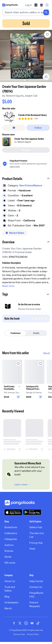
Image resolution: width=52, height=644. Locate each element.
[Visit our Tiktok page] (38, 623)
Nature (38, 185)
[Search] (46, 12)
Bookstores (11, 527)
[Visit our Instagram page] (26, 623)
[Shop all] (26, 150)
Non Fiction (26, 185)
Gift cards (10, 563)
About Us (10, 581)
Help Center (36, 581)
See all (46, 353)
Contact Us (36, 587)
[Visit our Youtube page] (32, 623)
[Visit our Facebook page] (14, 623)
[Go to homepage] (10, 5)
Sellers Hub (36, 527)
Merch (8, 608)
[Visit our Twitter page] (20, 623)
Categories (11, 539)
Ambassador (12, 602)
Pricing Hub (36, 543)
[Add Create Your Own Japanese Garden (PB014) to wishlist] (47, 34)
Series (8, 557)
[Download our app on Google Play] (32, 512)
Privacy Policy (33, 634)
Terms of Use (19, 634)
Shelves (9, 551)
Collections (11, 533)
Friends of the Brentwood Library (32, 115)
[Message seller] (14, 128)
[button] (26, 179)
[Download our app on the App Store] (13, 512)
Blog (7, 597)
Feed (32, 549)
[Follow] (38, 128)
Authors (9, 545)
